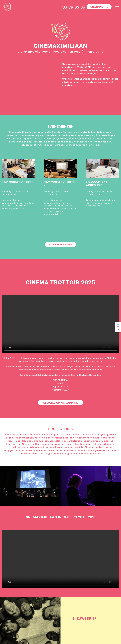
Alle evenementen (60, 244)
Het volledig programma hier (60, 403)
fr (118, 327)
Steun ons (97, 7)
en (118, 330)
